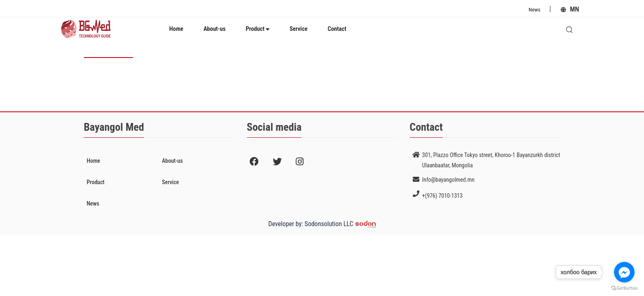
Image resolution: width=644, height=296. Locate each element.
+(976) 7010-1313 (443, 196)
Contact (337, 29)
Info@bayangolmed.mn (448, 180)
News (535, 10)
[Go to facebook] (624, 272)
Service (299, 29)
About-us (214, 29)
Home (176, 29)
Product (258, 29)
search (573, 27)
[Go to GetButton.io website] (624, 288)
